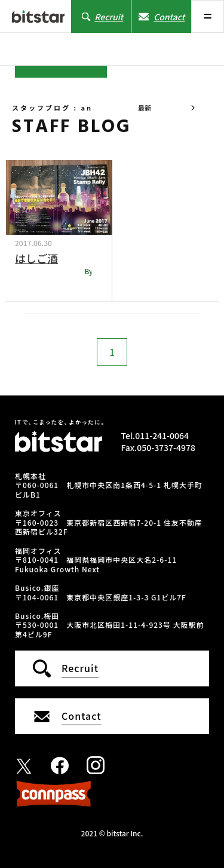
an (99, 271)
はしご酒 (36, 258)
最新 (145, 108)
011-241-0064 (162, 435)
